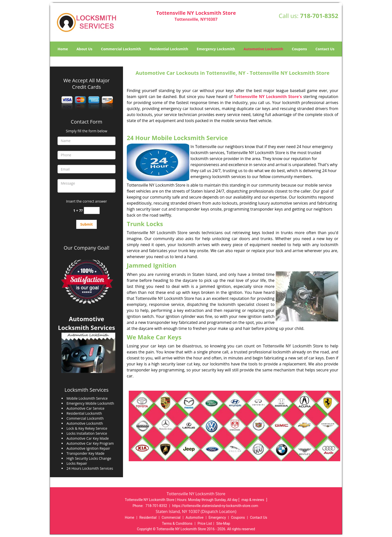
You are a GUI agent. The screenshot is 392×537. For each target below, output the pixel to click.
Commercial (171, 517)
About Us (84, 49)
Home (63, 49)
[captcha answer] (92, 210)
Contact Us (325, 49)
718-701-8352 (319, 16)
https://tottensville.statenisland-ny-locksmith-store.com (215, 506)
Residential (148, 517)
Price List (205, 523)
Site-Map (223, 523)
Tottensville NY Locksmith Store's (268, 97)
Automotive (194, 517)
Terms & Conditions (177, 523)
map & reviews (253, 500)
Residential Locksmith (169, 49)
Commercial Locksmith (121, 49)
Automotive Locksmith (263, 49)
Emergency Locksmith (216, 49)
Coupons (299, 49)
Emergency (217, 517)
